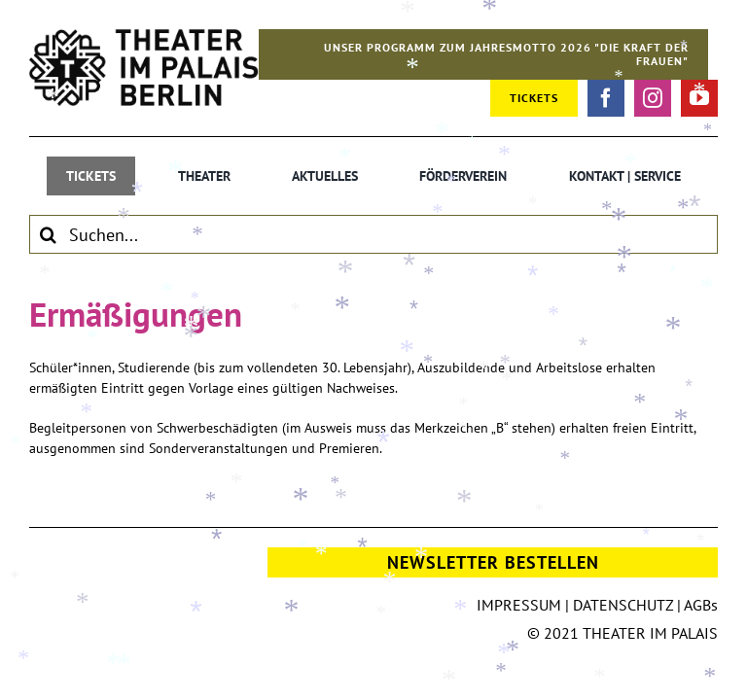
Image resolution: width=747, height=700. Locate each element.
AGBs (701, 605)
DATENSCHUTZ (623, 605)
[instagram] (653, 98)
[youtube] (699, 98)
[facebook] (606, 98)
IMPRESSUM (519, 605)
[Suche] (49, 234)
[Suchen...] (373, 234)
